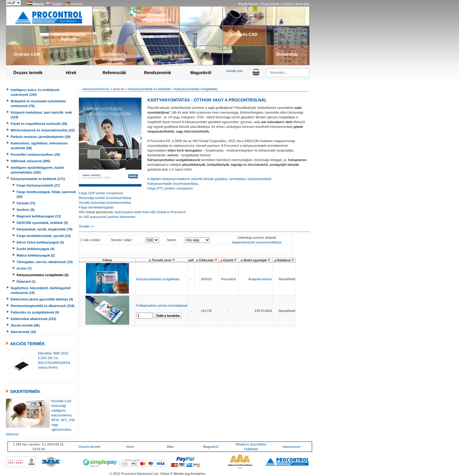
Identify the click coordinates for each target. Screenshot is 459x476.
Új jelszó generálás (296, 4)
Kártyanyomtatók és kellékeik (149, 89)
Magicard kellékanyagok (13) (39, 216)
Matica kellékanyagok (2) (36, 255)
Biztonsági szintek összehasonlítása (105, 198)
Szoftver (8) (26, 210)
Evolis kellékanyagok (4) (35, 249)
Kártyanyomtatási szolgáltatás (196, 89)
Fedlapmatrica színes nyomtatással (162, 305)
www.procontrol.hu (96, 89)
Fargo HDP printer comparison (101, 193)
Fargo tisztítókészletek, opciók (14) (44, 236)
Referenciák (114, 73)
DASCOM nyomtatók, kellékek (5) (42, 223)
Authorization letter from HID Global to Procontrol (150, 212)
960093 (207, 279)
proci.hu (119, 89)
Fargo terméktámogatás (96, 207)
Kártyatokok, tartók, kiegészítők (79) (44, 229)
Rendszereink (158, 73)
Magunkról (201, 73)
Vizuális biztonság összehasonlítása (105, 203)
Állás (170, 447)
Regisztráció (271, 4)
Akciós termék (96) (25, 325)
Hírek (71, 73)
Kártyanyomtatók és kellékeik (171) (38, 179)
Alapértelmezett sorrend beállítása (257, 242)
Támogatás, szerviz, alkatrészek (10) (45, 262)
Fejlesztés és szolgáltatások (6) (35, 312)
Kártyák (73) (26, 203)
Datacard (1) (26, 281)
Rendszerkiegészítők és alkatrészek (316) (43, 306)
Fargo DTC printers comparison (170, 188)
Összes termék (28, 73)
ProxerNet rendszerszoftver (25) (35, 155)
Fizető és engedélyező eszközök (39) (39, 124)
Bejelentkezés (249, 4)
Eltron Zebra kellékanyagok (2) (40, 242)
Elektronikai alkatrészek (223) (33, 319)
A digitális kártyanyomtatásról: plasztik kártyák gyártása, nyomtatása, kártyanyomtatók (209, 179)
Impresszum (291, 447)
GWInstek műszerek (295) (30, 161)
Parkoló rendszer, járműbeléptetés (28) (41, 137)
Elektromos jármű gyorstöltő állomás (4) (42, 299)
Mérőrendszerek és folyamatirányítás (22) (43, 130)
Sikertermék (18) (23, 332)
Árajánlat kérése (260, 279)
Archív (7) (24, 268)
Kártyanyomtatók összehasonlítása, (173, 184)
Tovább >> (86, 226)
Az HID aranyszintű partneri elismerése (107, 217)
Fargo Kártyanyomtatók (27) (38, 185)
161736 (207, 311)
